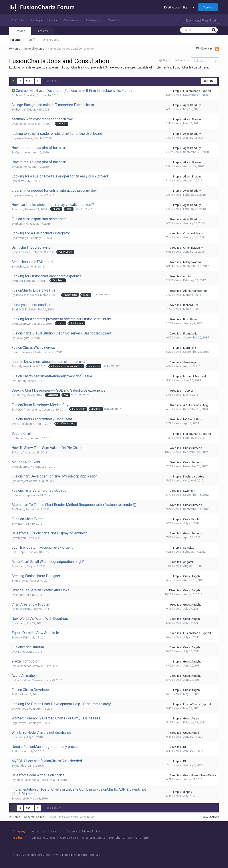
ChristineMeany (193, 233)
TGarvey (20, 395)
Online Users (51, 40)
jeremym (21, 723)
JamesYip (189, 362)
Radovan (21, 751)
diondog (21, 766)
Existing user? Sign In (179, 7)
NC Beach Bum (25, 424)
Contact (115, 20)
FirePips (20, 552)
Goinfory (21, 381)
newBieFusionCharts (28, 352)
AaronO (20, 652)
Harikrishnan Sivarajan (29, 666)
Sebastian (22, 438)
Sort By (209, 81)
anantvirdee (23, 252)
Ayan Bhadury (192, 105)
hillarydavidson (193, 262)
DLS (186, 747)
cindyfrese (22, 366)
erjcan (19, 209)
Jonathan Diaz (25, 124)
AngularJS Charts (94, 838)
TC (17, 338)
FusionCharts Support (197, 91)
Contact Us (56, 832)
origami (20, 566)
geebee (20, 267)
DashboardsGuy (194, 476)
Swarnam (189, 491)
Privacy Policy (91, 832)
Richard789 (190, 305)
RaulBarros (22, 467)
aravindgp (22, 238)
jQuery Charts (69, 838)
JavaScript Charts (44, 838)
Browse (20, 31)
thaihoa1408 (23, 110)
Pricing (36, 20)
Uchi (18, 452)
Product (18, 20)
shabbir (20, 737)
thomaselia (190, 333)
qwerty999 (22, 799)
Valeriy (19, 495)
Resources (72, 20)
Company (94, 20)
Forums (15, 40)
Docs (52, 20)
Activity (43, 31)
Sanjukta (189, 548)
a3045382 (22, 309)
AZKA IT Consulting (28, 410)
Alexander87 (23, 609)
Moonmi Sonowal (194, 376)
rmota (19, 281)
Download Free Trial (201, 20)
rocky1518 (22, 637)
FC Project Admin (26, 481)
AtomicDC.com (25, 709)
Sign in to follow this (176, 60)
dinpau (188, 792)
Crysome (21, 152)
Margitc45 (190, 348)
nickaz (20, 181)
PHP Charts (117, 838)
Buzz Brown (23, 324)
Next (29, 81)
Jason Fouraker (25, 95)
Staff (32, 40)
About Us (38, 832)
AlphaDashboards (27, 295)
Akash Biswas (192, 119)
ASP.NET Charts (138, 838)
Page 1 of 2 (53, 81)
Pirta (18, 694)
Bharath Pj (22, 224)
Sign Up (208, 7)
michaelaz (22, 581)
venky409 (21, 538)
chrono (20, 595)
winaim (20, 524)
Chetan (20, 509)
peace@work (24, 138)
